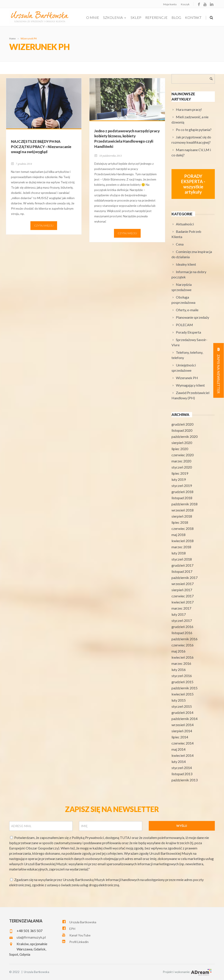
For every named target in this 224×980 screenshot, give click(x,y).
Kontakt (193, 17)
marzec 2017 (181, 608)
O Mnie (93, 17)
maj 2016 (178, 651)
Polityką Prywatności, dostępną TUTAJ (102, 838)
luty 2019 (179, 479)
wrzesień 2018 (183, 510)
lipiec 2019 (180, 473)
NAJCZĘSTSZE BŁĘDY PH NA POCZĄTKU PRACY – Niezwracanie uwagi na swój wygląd (41, 147)
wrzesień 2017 (183, 584)
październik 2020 (185, 436)
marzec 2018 (181, 547)
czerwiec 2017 (183, 596)
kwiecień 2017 (183, 602)
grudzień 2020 (182, 424)
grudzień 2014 (182, 712)
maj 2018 (178, 535)
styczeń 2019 (182, 486)
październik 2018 (185, 504)
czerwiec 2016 (183, 645)
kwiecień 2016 (183, 657)
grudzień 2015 (182, 682)
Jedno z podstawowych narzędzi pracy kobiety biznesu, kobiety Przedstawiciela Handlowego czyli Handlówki (127, 139)
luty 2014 (179, 762)
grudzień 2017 (182, 565)
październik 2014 (185, 719)
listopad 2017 (182, 571)
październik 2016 (185, 639)
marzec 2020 (181, 461)
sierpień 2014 (182, 731)
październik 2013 (185, 780)
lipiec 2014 (180, 737)
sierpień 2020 (182, 443)
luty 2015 (179, 700)
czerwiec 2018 (183, 528)
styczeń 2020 (182, 467)
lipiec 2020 (180, 449)
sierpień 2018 (182, 516)
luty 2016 (179, 670)
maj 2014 (178, 749)
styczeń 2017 (182, 620)
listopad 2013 (182, 774)
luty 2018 (179, 553)
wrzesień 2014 (183, 725)
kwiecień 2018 (183, 541)
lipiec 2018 (180, 522)
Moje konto (170, 4)
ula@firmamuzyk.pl (31, 937)
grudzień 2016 (182, 627)
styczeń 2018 (182, 559)
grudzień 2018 (182, 492)
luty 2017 (179, 614)
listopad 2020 (182, 430)
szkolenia (115, 17)
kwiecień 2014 (183, 755)
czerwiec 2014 (183, 743)
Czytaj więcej (44, 226)
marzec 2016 (181, 663)
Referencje (156, 17)
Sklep (136, 17)
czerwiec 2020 (183, 455)
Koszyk (185, 4)
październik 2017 (185, 578)
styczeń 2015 (182, 706)
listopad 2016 (182, 633)
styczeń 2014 (182, 768)
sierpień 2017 (182, 590)
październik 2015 (185, 688)
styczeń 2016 (182, 676)
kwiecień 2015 (183, 694)
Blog (176, 17)
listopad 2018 (182, 498)
